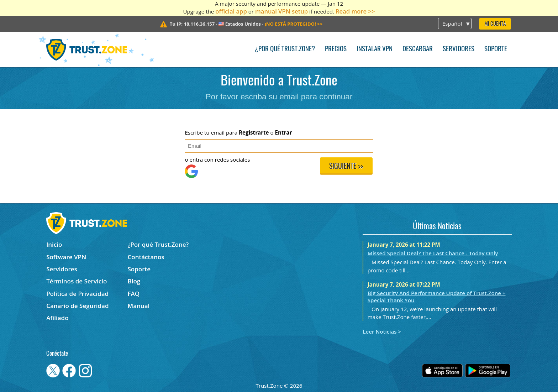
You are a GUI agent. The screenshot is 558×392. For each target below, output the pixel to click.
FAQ (134, 294)
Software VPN (66, 257)
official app (231, 11)
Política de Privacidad (77, 294)
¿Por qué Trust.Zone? (285, 49)
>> (294, 24)
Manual (139, 306)
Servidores (459, 49)
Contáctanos (146, 257)
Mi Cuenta (495, 24)
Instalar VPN (375, 49)
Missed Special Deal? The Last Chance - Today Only (433, 253)
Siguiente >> (346, 167)
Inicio (54, 244)
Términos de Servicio (77, 281)
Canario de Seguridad (77, 306)
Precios (336, 49)
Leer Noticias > (382, 331)
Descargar (418, 49)
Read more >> (355, 11)
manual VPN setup (281, 11)
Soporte (496, 49)
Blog (134, 281)
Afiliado (57, 318)
